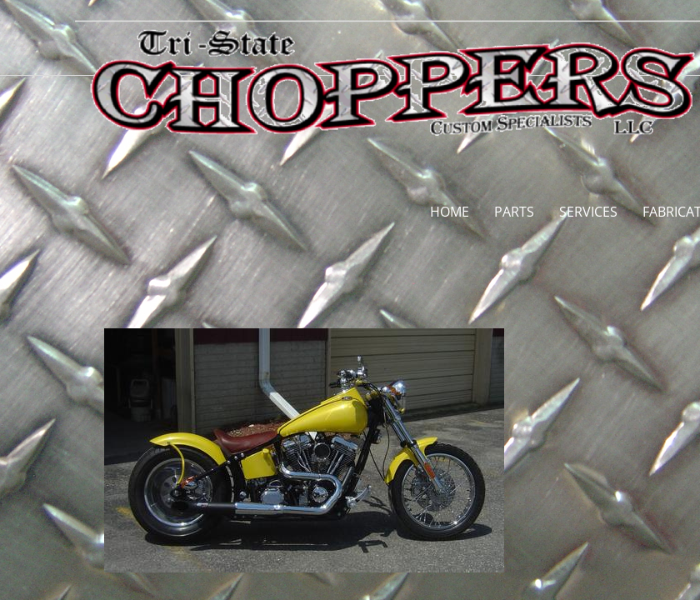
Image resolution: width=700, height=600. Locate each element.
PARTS (514, 212)
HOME (450, 212)
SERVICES (588, 212)
